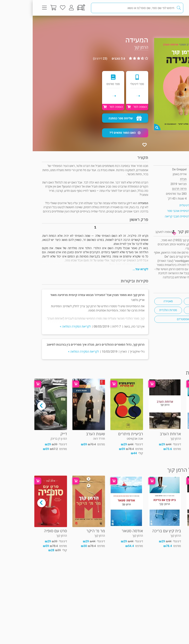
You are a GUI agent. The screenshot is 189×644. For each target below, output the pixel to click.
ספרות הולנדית (135, 310)
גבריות (165, 301)
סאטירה (136, 301)
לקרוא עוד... (108, 269)
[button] (92, 133)
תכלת (151, 179)
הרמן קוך (109, 47)
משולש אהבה (165, 310)
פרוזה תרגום (167, 23)
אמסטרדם (150, 319)
